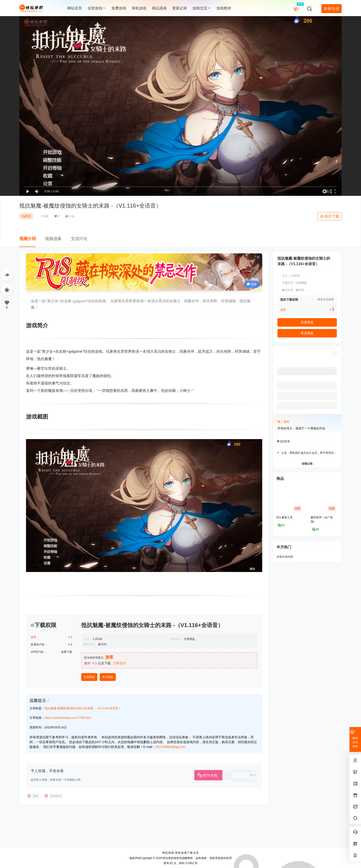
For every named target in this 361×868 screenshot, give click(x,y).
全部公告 (307, 463)
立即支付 (119, 747)
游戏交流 (202, 8)
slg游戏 (26, 216)
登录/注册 (332, 9)
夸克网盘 (108, 761)
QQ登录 (285, 441)
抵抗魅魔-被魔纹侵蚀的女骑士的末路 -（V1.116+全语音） (83, 792)
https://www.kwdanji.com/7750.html (68, 802)
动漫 (252, 284)
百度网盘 (89, 761)
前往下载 (330, 216)
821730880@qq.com (171, 831)
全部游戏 (97, 8)
